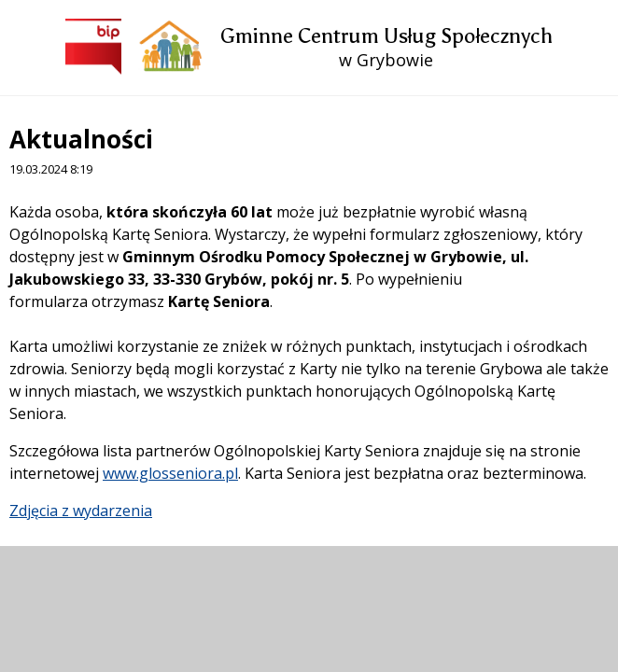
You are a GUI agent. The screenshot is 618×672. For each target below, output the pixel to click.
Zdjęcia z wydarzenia (81, 511)
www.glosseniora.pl (170, 473)
